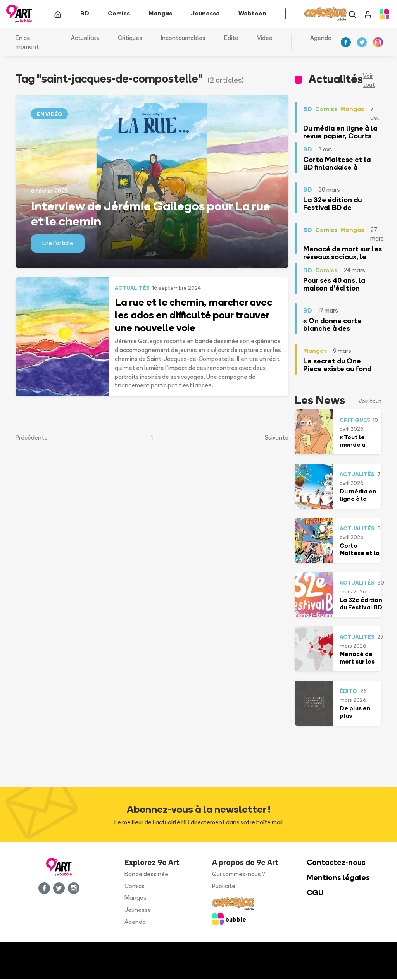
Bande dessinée (146, 875)
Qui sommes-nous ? (239, 875)
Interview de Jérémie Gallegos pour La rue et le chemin (151, 214)
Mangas (135, 898)
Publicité (224, 886)
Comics (135, 886)
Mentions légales (338, 878)
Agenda (321, 39)
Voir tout (369, 81)
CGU (315, 893)
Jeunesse (138, 910)
